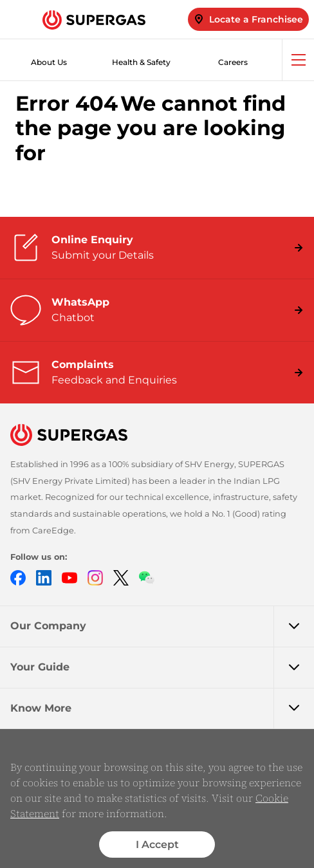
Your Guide (162, 667)
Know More (162, 708)
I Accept (157, 845)
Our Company (162, 626)
